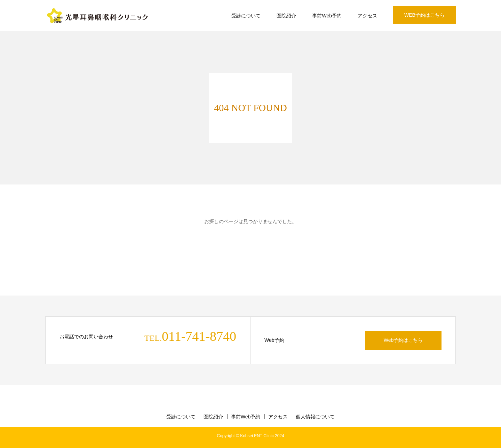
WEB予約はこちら (424, 15)
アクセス (367, 16)
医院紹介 (286, 16)
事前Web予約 (327, 16)
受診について (246, 16)
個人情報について (315, 417)
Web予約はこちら (403, 340)
